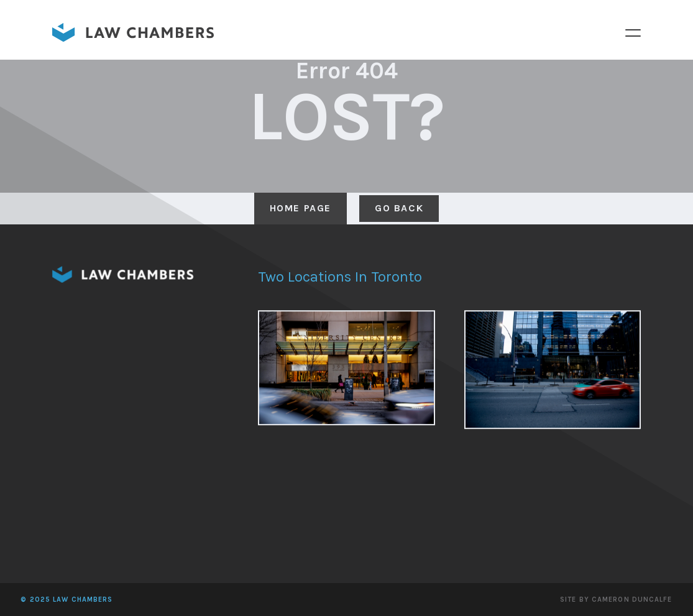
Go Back (399, 208)
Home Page (301, 208)
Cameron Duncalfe (632, 600)
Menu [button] (633, 32)
